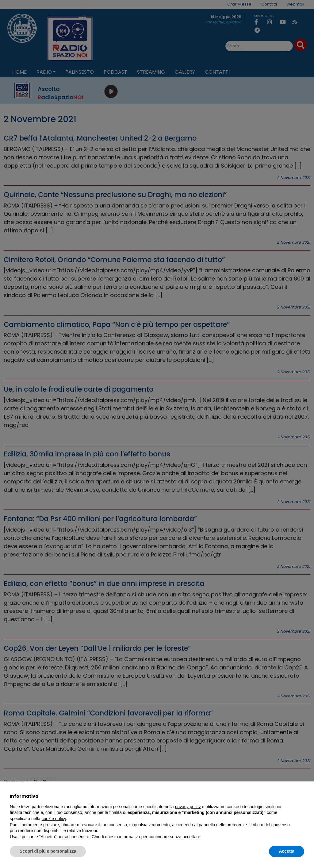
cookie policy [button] (54, 819)
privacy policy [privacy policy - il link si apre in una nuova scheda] (188, 807)
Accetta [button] (287, 851)
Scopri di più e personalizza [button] (48, 851)
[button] (301, 796)
